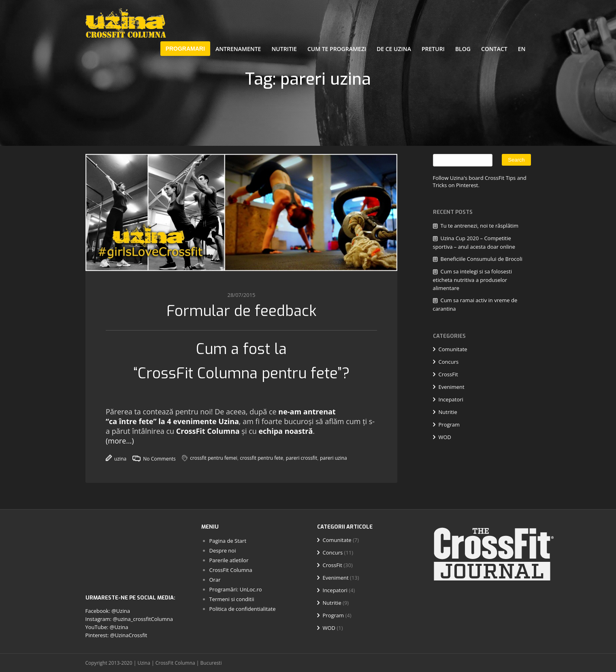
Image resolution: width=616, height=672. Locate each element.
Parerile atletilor (229, 560)
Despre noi (223, 550)
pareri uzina (333, 458)
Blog (463, 49)
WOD (445, 437)
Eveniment (452, 387)
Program (449, 425)
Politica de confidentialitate (243, 609)
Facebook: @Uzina (108, 611)
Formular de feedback (241, 311)
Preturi (433, 49)
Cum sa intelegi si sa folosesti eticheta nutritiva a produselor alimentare (472, 280)
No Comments (154, 459)
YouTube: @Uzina (107, 627)
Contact (494, 49)
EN (522, 49)
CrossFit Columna (208, 431)
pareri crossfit (301, 458)
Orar (215, 580)
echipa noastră (286, 431)
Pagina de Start (228, 541)
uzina (116, 459)
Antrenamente (238, 49)
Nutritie (284, 49)
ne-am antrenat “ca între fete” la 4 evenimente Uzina (221, 416)
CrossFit (448, 374)
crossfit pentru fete (261, 458)
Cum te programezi (337, 49)
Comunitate (453, 349)
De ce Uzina (394, 49)
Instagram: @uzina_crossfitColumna (129, 619)
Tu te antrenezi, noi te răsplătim (480, 226)
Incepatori (451, 399)
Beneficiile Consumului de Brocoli (482, 259)
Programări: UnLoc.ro (236, 589)
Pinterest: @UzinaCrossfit (116, 635)
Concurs (449, 362)
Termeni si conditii (232, 599)
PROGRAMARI (185, 49)
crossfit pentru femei (214, 458)
